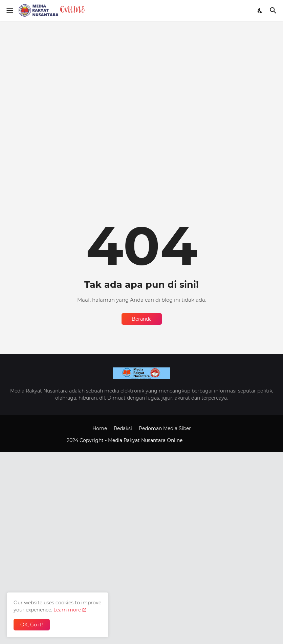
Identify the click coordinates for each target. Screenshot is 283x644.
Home (100, 428)
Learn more (67, 610)
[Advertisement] (141, 68)
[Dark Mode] (260, 11)
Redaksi (123, 428)
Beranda (142, 319)
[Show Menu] (9, 11)
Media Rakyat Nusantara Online (146, 440)
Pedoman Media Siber (165, 428)
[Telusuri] (274, 11)
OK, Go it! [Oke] (32, 625)
